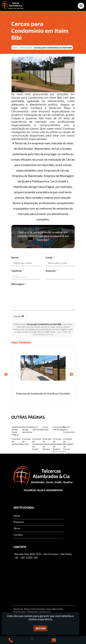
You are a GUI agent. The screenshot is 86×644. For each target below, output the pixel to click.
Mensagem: (19, 284)
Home (17, 516)
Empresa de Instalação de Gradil (37, 444)
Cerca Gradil (45, 428)
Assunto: (52, 271)
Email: (50, 257)
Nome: (16, 257)
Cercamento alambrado (59, 428)
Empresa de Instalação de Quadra (48, 444)
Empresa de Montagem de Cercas (69, 444)
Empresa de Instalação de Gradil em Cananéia (43, 393)
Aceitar (40, 628)
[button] (81, 6)
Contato (18, 535)
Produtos (19, 522)
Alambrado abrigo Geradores (27, 429)
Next (71, 374)
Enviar (19, 316)
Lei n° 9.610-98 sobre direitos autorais (52, 333)
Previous (6, 374)
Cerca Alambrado (38, 428)
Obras (17, 528)
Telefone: (18, 271)
